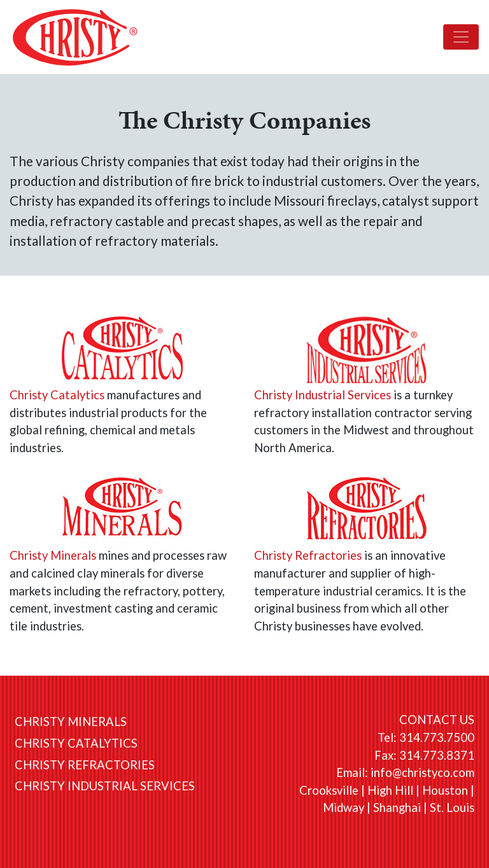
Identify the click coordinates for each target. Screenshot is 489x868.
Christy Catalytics (57, 395)
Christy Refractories (308, 555)
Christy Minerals (53, 555)
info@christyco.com (422, 772)
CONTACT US (437, 720)
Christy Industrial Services (322, 395)
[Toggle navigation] (461, 37)
